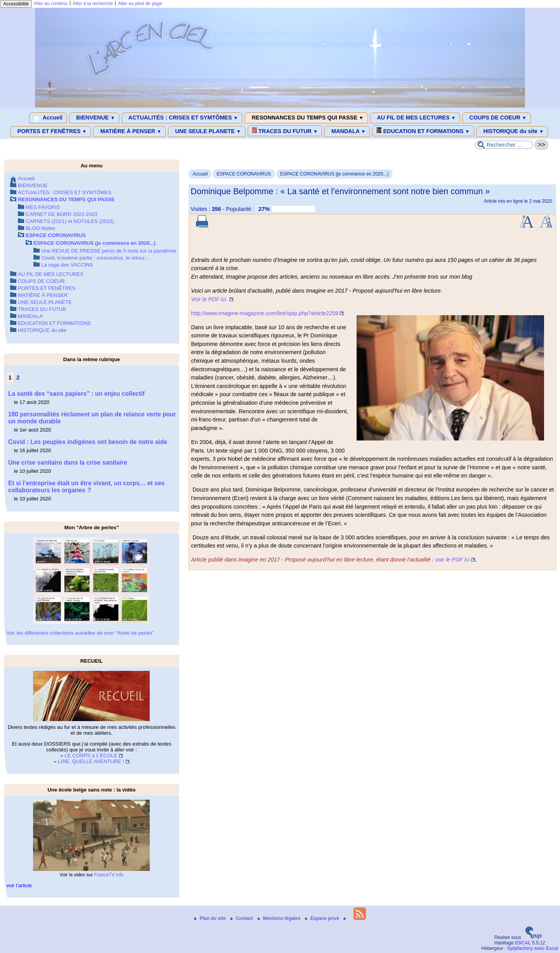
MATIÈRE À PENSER (129, 132)
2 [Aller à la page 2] (18, 377)
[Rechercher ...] (504, 145)
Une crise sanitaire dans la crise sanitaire (68, 462)
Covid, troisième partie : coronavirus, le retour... (95, 258)
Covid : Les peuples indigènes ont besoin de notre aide (88, 442)
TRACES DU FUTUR (285, 131)
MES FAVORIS (43, 207)
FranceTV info (109, 875)
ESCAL (523, 943)
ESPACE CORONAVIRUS (244, 174)
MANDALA (347, 132)
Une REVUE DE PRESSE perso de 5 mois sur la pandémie (109, 251)
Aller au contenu (51, 4)
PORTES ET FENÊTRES (51, 132)
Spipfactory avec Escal (533, 948)
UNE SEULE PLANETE (206, 132)
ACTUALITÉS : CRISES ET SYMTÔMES (182, 118)
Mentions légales (280, 918)
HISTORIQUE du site (512, 132)
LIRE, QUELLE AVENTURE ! (91, 761)
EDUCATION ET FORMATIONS (423, 131)
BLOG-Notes (40, 228)
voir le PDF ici (452, 560)
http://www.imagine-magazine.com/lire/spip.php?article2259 (265, 313)
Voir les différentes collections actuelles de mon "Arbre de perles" (80, 633)
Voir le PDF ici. (209, 299)
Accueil (48, 118)
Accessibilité (16, 4)
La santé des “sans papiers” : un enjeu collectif (76, 394)
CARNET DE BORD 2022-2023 (61, 214)
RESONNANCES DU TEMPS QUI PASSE (306, 118)
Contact (242, 918)
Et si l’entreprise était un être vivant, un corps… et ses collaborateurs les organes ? (86, 487)
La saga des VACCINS (67, 265)
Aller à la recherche (93, 4)
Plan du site (211, 918)
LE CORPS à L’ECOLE (91, 756)
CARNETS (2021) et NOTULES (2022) (70, 221)
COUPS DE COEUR (497, 118)
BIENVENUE (94, 118)
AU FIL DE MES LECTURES (415, 118)
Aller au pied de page (140, 4)
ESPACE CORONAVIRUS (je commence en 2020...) (334, 174)
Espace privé (323, 918)
